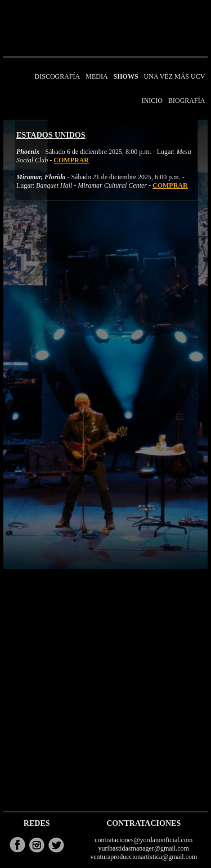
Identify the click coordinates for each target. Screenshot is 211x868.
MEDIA (96, 76)
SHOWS (126, 76)
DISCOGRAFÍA (58, 76)
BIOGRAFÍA (187, 101)
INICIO (152, 101)
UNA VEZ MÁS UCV (175, 76)
